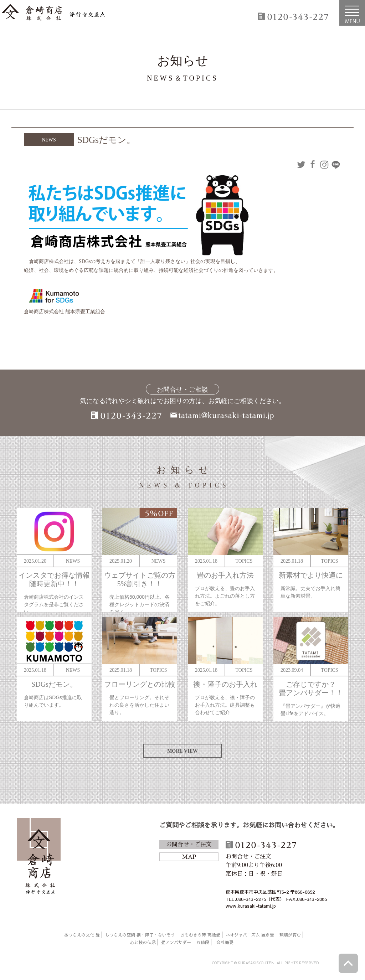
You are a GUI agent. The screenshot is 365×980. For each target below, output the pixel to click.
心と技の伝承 (143, 942)
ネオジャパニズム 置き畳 (250, 935)
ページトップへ (348, 963)
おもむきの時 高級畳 (200, 935)
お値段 (203, 942)
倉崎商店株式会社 (39, 857)
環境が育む (290, 935)
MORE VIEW (182, 751)
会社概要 (225, 942)
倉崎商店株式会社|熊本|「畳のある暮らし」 (53, 13)
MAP (189, 857)
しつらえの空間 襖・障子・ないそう (140, 935)
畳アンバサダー (176, 942)
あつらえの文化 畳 (82, 935)
